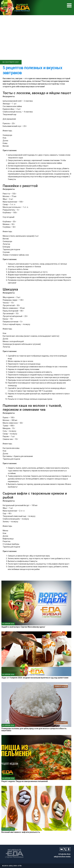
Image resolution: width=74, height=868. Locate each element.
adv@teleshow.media (62, 857)
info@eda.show (64, 854)
